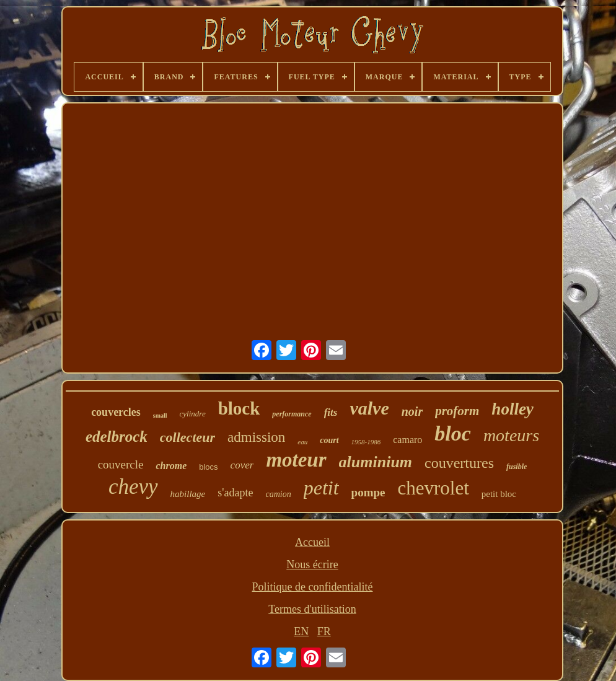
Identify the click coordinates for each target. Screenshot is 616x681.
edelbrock (117, 437)
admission (256, 437)
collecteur (187, 437)
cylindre (193, 414)
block (239, 408)
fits (331, 412)
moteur (296, 460)
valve (369, 408)
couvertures (459, 463)
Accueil (312, 542)
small (160, 415)
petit (321, 488)
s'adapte (235, 493)
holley (513, 409)
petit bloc (499, 494)
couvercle (121, 464)
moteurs (511, 435)
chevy (133, 487)
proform (457, 411)
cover (242, 465)
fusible (517, 467)
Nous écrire (312, 565)
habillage (188, 494)
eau (302, 442)
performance (292, 414)
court (329, 440)
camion (278, 494)
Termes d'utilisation (312, 609)
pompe (368, 492)
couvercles (116, 412)
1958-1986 (366, 442)
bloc (453, 433)
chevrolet (433, 488)
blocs (208, 467)
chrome (171, 466)
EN (301, 631)
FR (324, 631)
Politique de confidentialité (313, 587)
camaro (407, 440)
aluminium (376, 462)
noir (412, 411)
